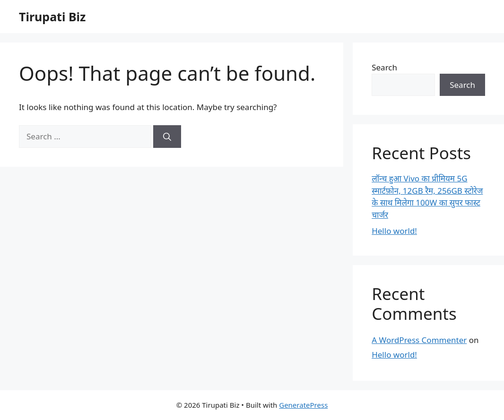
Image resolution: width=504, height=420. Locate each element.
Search (384, 67)
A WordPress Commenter (419, 340)
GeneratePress (303, 405)
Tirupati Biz (52, 17)
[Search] (167, 137)
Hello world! (394, 231)
